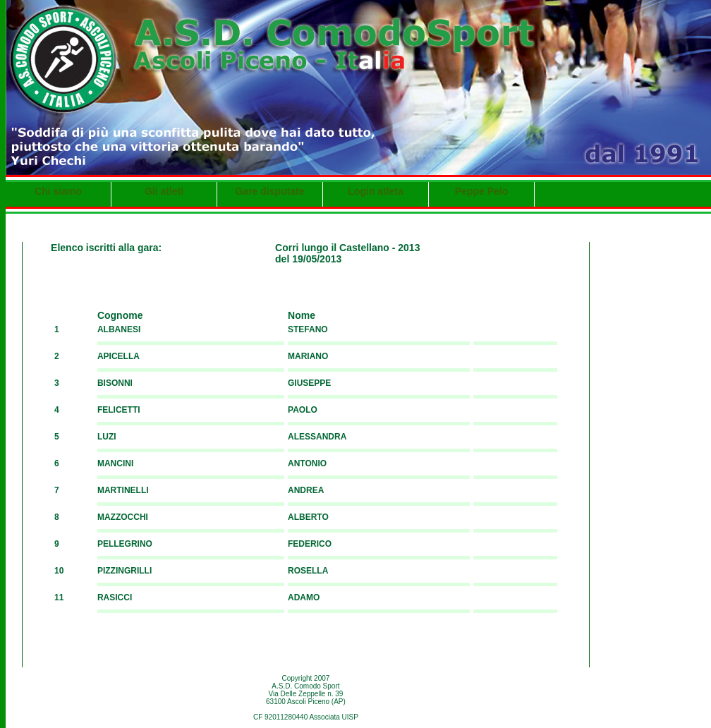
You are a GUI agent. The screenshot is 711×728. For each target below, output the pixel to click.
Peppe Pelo (481, 191)
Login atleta (376, 191)
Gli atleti (164, 191)
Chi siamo (58, 191)
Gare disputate (269, 191)
